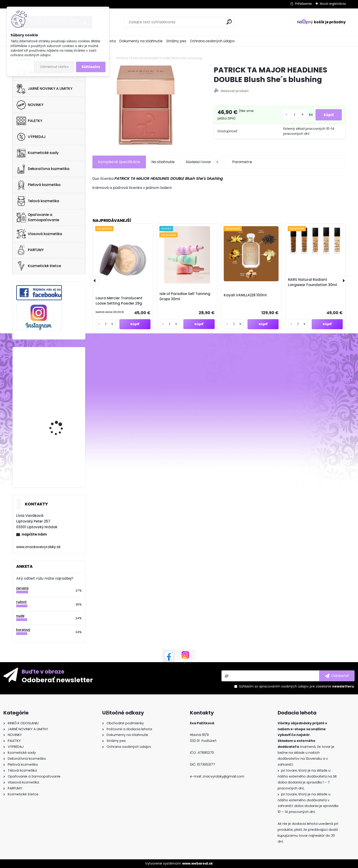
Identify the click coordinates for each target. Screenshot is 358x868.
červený (22, 588)
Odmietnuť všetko (54, 67)
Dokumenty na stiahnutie (141, 41)
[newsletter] (337, 676)
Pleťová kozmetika (38, 185)
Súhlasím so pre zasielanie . (297, 686)
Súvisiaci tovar (203, 162)
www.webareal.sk (197, 863)
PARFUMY (30, 250)
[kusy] (292, 115)
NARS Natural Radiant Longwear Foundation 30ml (312, 282)
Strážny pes (176, 41)
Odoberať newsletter (57, 680)
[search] (229, 22)
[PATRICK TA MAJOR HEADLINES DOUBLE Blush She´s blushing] (146, 105)
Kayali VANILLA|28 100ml (245, 295)
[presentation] (95, 281)
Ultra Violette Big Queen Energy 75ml (61, 368)
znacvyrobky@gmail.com (223, 776)
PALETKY (29, 121)
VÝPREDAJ (31, 137)
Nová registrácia (333, 4)
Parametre (242, 162)
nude (20, 616)
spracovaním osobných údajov (284, 686)
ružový (21, 602)
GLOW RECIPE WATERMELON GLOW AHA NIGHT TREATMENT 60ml (62, 420)
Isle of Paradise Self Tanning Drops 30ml (185, 296)
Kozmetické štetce (39, 266)
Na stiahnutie (163, 162)
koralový (23, 630)
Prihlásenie (303, 4)
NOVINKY (30, 105)
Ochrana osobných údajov (212, 41)
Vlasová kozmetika (39, 234)
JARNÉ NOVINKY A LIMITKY (44, 89)
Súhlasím (91, 67)
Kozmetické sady (38, 153)
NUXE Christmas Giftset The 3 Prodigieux (61, 458)
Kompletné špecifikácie (119, 162)
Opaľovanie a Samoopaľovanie (38, 217)
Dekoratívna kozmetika (43, 169)
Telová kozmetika (38, 201)
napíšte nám (34, 534)
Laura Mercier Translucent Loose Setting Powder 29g (119, 301)
